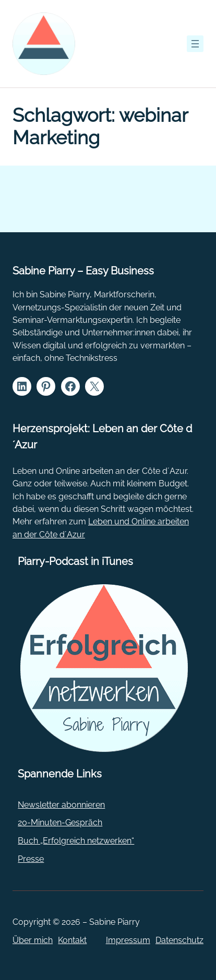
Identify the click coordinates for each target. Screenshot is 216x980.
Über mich (33, 940)
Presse (31, 859)
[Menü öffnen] (195, 44)
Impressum (128, 940)
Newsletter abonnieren (61, 805)
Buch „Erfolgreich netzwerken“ (76, 841)
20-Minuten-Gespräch (60, 822)
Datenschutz (179, 940)
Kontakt (72, 940)
